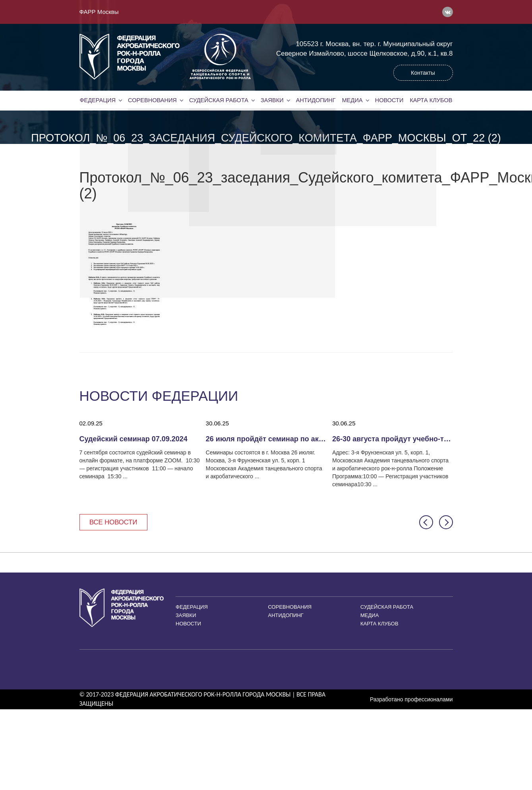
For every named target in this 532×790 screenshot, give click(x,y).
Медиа (352, 100)
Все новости (114, 522)
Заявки (272, 100)
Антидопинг (316, 100)
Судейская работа (219, 100)
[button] (426, 523)
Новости (389, 100)
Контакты (423, 73)
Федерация (98, 100)
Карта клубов (431, 100)
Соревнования (152, 100)
